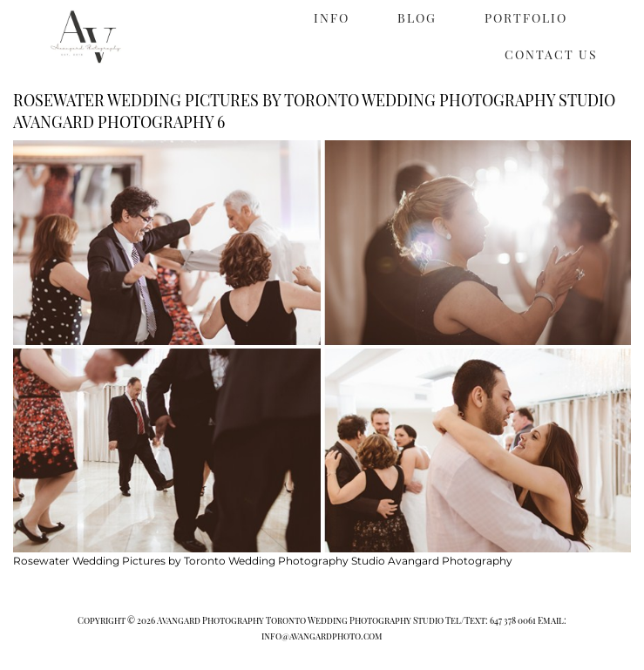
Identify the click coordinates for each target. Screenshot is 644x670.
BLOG (417, 18)
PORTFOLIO (526, 18)
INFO (332, 18)
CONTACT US (551, 54)
